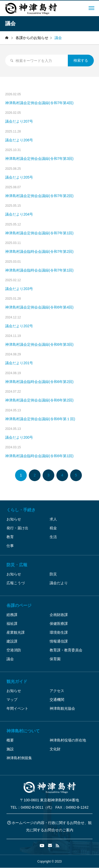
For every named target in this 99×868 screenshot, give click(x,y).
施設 (10, 749)
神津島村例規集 (19, 758)
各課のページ (19, 605)
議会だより (59, 583)
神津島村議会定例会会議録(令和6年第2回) (39, 400)
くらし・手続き (21, 510)
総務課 (12, 615)
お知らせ (14, 519)
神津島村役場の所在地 (68, 740)
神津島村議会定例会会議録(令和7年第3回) (39, 159)
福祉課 (12, 624)
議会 (10, 659)
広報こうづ (16, 583)
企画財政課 (59, 615)
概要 (10, 740)
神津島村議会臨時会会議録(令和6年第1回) (39, 456)
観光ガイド (17, 681)
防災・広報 (17, 565)
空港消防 (14, 650)
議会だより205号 (19, 177)
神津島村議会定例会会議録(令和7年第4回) (39, 103)
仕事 (10, 546)
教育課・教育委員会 (66, 650)
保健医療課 (59, 624)
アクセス (57, 691)
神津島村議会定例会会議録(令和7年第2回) (39, 196)
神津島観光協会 (62, 708)
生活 (53, 537)
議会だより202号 (19, 326)
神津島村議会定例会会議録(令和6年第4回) (39, 307)
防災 (53, 574)
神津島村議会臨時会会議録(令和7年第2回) (39, 251)
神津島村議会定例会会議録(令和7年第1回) (39, 233)
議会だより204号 (19, 214)
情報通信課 (59, 641)
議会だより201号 (19, 363)
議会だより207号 (19, 121)
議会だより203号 (19, 289)
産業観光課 (16, 632)
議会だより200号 (19, 437)
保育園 (55, 659)
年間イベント (17, 708)
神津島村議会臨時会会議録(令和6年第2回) (39, 382)
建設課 (12, 641)
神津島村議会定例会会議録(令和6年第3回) (39, 344)
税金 (53, 528)
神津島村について (23, 731)
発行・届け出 (17, 528)
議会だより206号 (19, 140)
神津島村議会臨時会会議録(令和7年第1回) (39, 270)
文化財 (55, 749)
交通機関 (57, 700)
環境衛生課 (59, 632)
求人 (53, 519)
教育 (10, 537)
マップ (12, 700)
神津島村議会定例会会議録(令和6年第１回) (40, 419)
